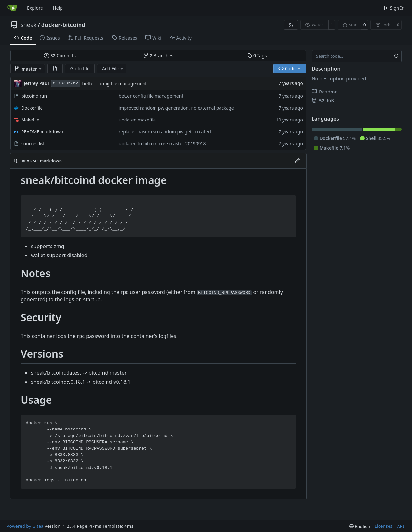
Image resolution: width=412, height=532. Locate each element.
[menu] (360, 526)
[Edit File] (297, 161)
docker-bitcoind (63, 25)
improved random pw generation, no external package (176, 108)
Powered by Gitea (25, 526)
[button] (55, 69)
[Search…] (396, 56)
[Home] (12, 8)
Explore (35, 8)
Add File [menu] (113, 68)
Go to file (80, 68)
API (400, 526)
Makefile (30, 120)
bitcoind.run (34, 96)
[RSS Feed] (291, 25)
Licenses (384, 526)
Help (58, 8)
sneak (29, 25)
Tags (257, 56)
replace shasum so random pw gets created (165, 132)
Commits (60, 56)
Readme (325, 92)
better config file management (115, 84)
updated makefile (137, 120)
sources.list (33, 144)
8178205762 (66, 83)
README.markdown (42, 132)
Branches (158, 56)
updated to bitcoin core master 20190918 (162, 144)
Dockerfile (32, 108)
